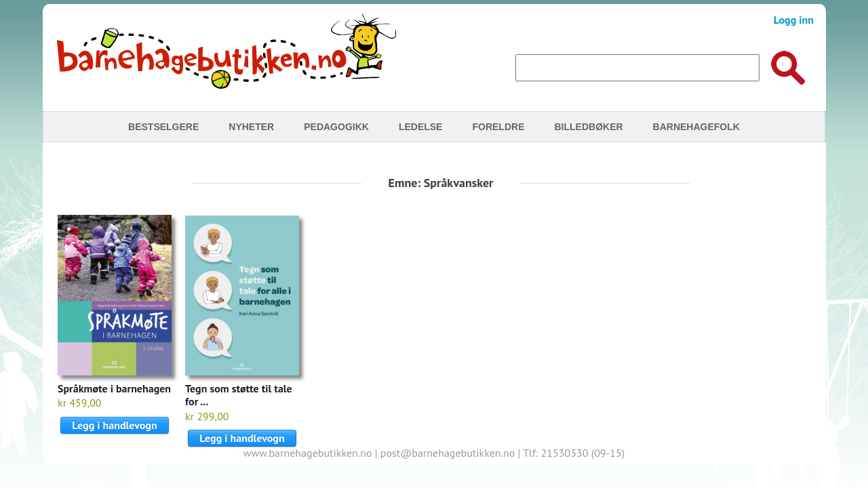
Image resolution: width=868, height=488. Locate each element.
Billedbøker (588, 127)
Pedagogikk (336, 127)
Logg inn (794, 20)
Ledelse (421, 127)
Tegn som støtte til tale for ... (239, 395)
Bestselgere (163, 127)
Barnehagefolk (696, 127)
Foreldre (498, 127)
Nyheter (251, 127)
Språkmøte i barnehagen (114, 388)
